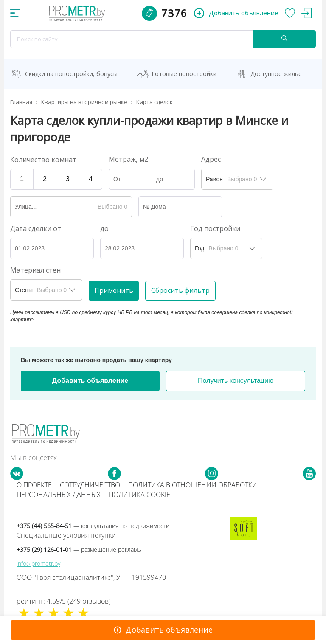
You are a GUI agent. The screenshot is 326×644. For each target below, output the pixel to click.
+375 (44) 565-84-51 (93, 526)
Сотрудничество (90, 485)
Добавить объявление (90, 381)
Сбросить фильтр (180, 290)
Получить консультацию (236, 381)
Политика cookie (139, 495)
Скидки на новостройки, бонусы (71, 74)
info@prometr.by (38, 564)
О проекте (34, 485)
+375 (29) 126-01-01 (79, 550)
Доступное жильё (276, 74)
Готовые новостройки (184, 74)
